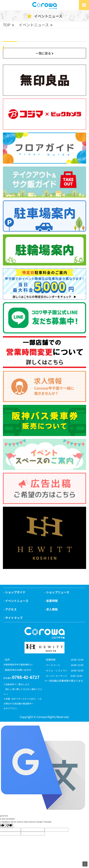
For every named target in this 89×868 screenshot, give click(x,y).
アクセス (11, 609)
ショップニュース (58, 592)
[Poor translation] (9, 826)
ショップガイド (15, 592)
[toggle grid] (84, 5)
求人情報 (52, 609)
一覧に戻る (43, 53)
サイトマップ (14, 618)
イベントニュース (17, 601)
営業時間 (52, 601)
